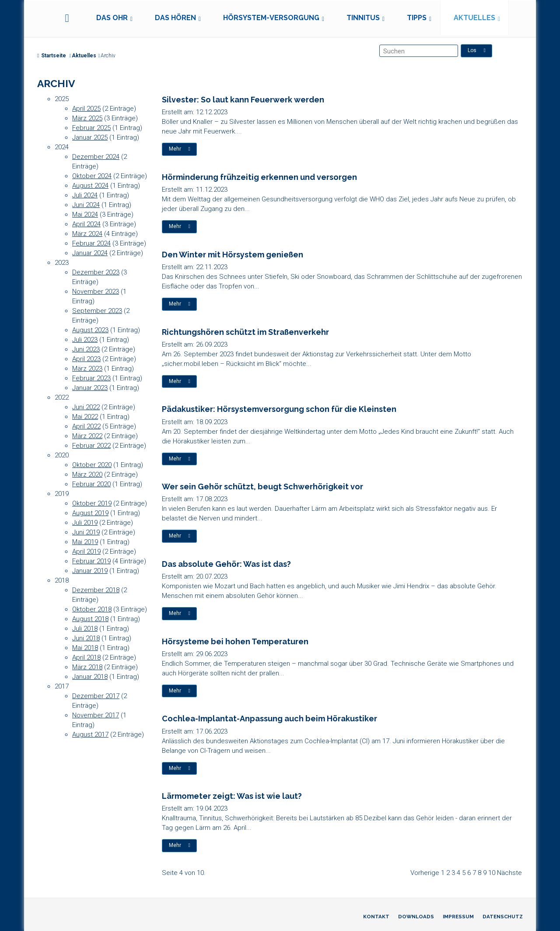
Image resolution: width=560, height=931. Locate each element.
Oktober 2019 (92, 503)
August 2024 (90, 186)
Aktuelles (474, 18)
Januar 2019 (90, 571)
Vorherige (425, 873)
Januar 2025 (90, 137)
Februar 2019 (91, 561)
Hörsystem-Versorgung (271, 18)
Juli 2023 (85, 340)
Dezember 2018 (96, 590)
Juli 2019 (85, 523)
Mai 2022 (85, 417)
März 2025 (87, 118)
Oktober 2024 (92, 176)
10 (492, 873)
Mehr (180, 149)
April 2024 (86, 224)
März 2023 (87, 369)
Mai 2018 (85, 648)
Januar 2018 (90, 677)
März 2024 (87, 234)
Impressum (458, 917)
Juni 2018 (86, 638)
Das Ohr (112, 18)
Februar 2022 (91, 446)
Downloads (416, 917)
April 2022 (86, 426)
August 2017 (90, 734)
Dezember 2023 (96, 272)
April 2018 (86, 657)
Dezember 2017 (96, 696)
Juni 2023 (86, 349)
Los (477, 50)
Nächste (509, 873)
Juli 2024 (85, 195)
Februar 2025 (91, 128)
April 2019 (86, 552)
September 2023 (97, 311)
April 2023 (86, 359)
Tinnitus (363, 18)
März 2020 (87, 474)
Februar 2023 (91, 378)
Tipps (417, 18)
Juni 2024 (86, 205)
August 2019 (90, 513)
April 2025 (86, 109)
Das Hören (175, 18)
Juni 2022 (86, 407)
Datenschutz (503, 917)
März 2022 (87, 436)
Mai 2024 (85, 214)
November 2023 (96, 292)
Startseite (52, 56)
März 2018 (87, 667)
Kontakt (376, 917)
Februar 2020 (91, 484)
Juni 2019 (86, 532)
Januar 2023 (90, 388)
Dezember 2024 (96, 157)
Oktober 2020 (92, 465)
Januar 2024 (90, 253)
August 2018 (90, 619)
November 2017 (96, 715)
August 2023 (90, 330)
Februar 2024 (91, 243)
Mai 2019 (85, 542)
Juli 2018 (85, 629)
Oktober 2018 (92, 609)
